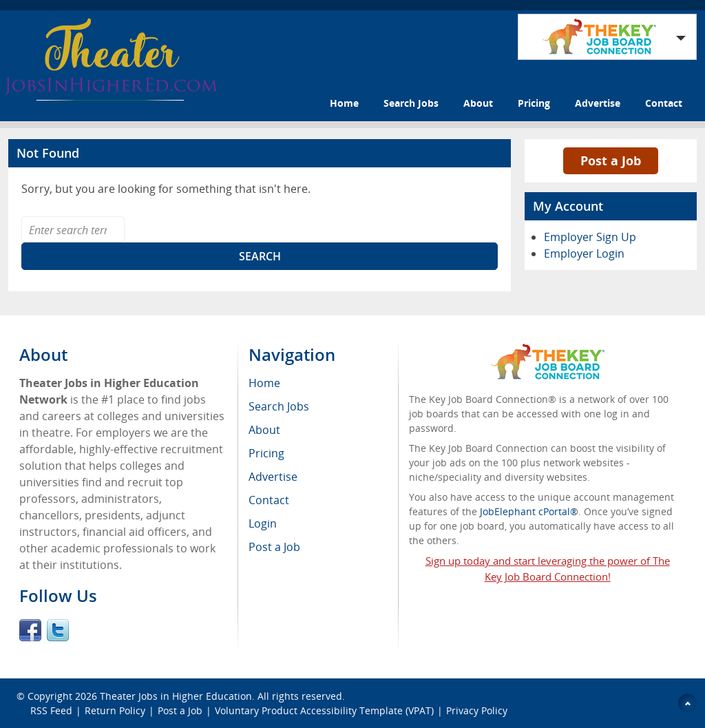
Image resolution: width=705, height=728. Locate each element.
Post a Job (611, 160)
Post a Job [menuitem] (274, 547)
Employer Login (584, 253)
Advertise (598, 103)
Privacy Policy (478, 710)
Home (344, 103)
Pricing (534, 103)
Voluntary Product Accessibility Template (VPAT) (324, 710)
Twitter (58, 630)
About (478, 103)
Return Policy (115, 710)
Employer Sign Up (590, 237)
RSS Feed (51, 710)
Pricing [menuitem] (266, 453)
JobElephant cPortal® (529, 511)
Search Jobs (411, 103)
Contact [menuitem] (269, 500)
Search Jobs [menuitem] (279, 406)
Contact (664, 103)
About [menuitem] (264, 430)
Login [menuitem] (263, 523)
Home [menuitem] (264, 383)
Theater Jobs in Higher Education (176, 696)
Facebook (30, 630)
